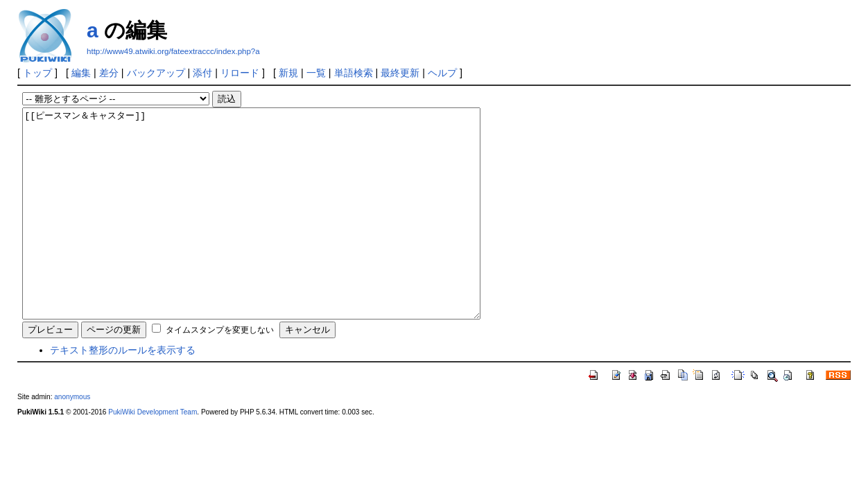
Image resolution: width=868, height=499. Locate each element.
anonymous (72, 438)
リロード (240, 73)
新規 (288, 73)
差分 (109, 73)
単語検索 (354, 73)
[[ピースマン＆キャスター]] (279, 234)
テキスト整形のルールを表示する (123, 392)
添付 (202, 73)
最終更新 (400, 73)
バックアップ (156, 73)
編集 (81, 73)
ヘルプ (442, 73)
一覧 (316, 73)
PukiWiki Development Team (153, 454)
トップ (37, 73)
